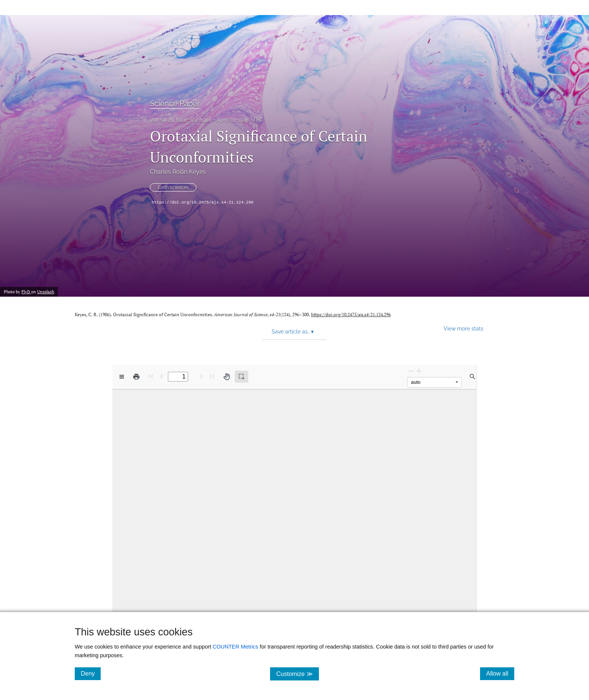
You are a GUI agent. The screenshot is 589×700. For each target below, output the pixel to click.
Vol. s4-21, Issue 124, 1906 (181, 120)
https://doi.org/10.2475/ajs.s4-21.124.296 (203, 202)
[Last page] (212, 376)
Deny (91, 673)
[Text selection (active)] (242, 377)
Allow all (500, 673)
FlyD (26, 292)
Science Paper (175, 104)
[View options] (122, 377)
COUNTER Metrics (236, 647)
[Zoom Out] (411, 371)
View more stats (464, 328)
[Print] (136, 377)
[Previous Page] (162, 376)
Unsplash (46, 292)
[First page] (151, 376)
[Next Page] (201, 376)
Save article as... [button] (293, 332)
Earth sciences (173, 187)
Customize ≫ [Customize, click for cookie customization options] (297, 674)
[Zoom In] (419, 371)
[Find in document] (473, 377)
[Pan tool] (227, 377)
